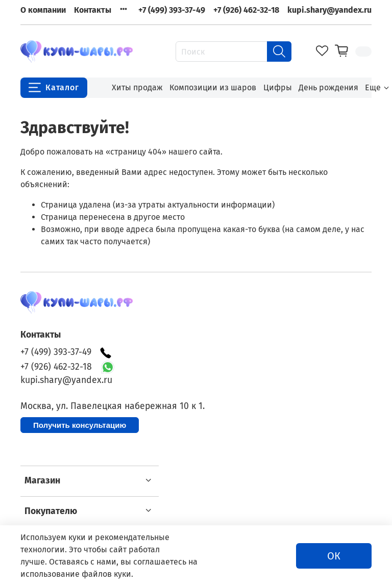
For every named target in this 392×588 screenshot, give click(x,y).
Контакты (93, 10)
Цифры (278, 87)
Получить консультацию (80, 425)
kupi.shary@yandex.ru (329, 10)
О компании (43, 10)
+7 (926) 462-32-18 (246, 10)
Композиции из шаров (213, 87)
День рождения (328, 87)
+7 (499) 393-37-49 (172, 10)
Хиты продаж (137, 87)
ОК (334, 556)
